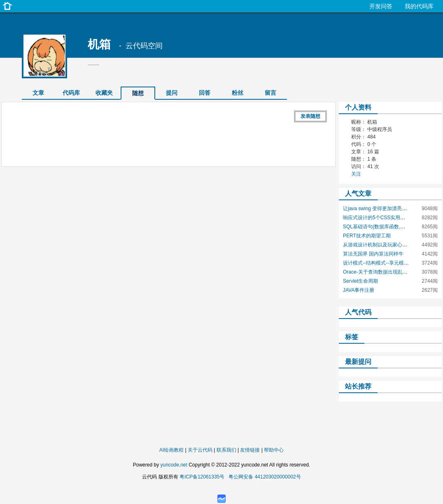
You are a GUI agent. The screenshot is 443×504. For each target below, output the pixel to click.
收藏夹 (104, 93)
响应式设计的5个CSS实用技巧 (377, 218)
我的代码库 (419, 6)
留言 (270, 93)
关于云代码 (200, 450)
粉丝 (238, 93)
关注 (356, 174)
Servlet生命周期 (360, 281)
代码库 (71, 93)
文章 (38, 93)
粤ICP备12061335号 (202, 477)
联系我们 (226, 450)
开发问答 (381, 6)
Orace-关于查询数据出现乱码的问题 (383, 272)
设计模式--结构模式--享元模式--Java (383, 263)
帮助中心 (274, 450)
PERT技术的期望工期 (367, 236)
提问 (172, 93)
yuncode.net (174, 465)
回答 (205, 93)
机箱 (99, 44)
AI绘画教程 (171, 450)
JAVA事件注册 (359, 290)
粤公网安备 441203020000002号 (265, 477)
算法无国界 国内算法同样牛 (373, 254)
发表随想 (310, 116)
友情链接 (250, 450)
